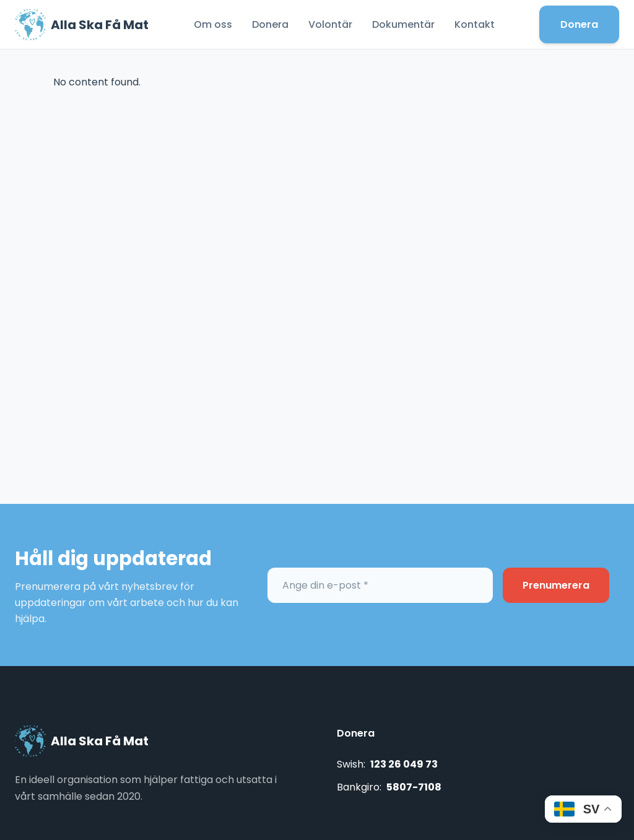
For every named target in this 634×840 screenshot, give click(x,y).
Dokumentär (403, 24)
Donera (270, 24)
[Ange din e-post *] (380, 585)
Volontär (330, 24)
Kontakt (475, 24)
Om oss (213, 24)
